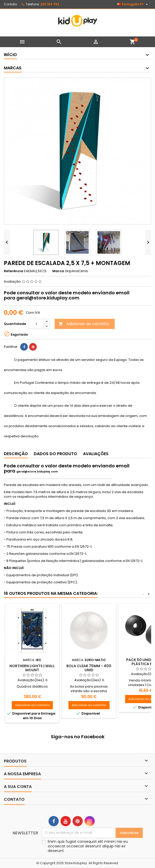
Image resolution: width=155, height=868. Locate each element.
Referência (14, 271)
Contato (10, 4)
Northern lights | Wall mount (32, 668)
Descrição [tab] (16, 454)
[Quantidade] (36, 324)
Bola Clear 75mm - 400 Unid (89, 668)
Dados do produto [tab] (55, 454)
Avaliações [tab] (96, 454)
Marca (58, 271)
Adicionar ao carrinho (84, 324)
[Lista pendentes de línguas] (133, 4)
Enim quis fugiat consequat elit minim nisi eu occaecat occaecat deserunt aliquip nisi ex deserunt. (88, 846)
